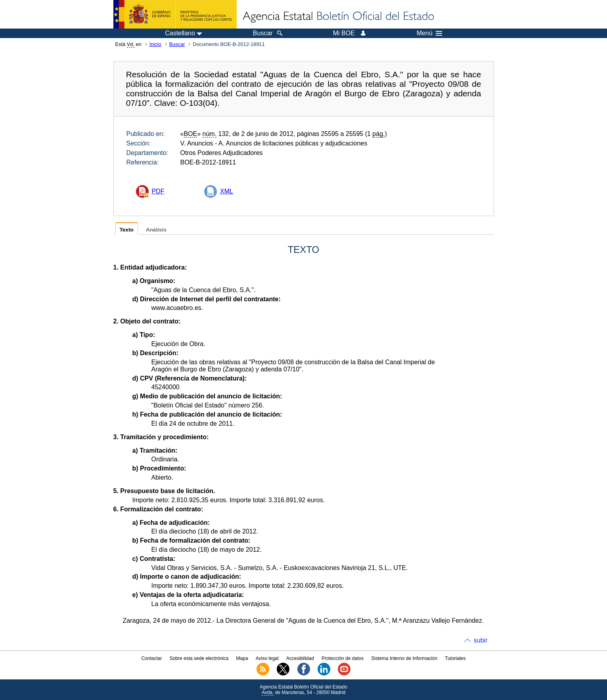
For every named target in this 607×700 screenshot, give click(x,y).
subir (481, 640)
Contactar (151, 658)
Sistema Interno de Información (404, 658)
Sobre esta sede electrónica (199, 658)
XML (227, 191)
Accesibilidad (300, 658)
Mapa (242, 658)
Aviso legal (267, 658)
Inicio (155, 44)
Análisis (156, 230)
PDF (158, 191)
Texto (127, 230)
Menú (429, 33)
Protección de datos (343, 658)
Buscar (177, 44)
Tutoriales (455, 658)
